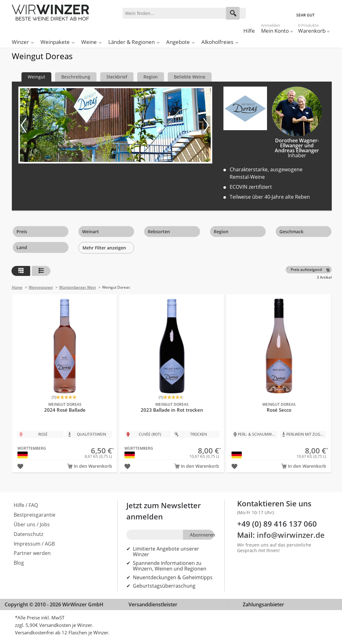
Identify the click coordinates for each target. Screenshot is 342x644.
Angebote (178, 42)
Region (221, 232)
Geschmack (291, 232)
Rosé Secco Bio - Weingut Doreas (279, 376)
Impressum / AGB (34, 544)
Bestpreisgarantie (35, 515)
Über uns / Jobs (32, 524)
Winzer (20, 42)
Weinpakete (55, 42)
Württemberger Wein (77, 287)
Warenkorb (312, 29)
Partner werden (32, 553)
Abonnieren (202, 535)
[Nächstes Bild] (206, 125)
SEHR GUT (305, 15)
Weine (89, 42)
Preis (22, 232)
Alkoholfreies (217, 42)
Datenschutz (28, 534)
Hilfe (249, 31)
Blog (19, 563)
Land (22, 247)
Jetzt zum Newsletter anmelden (164, 511)
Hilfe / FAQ (26, 505)
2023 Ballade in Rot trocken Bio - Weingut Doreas (172, 376)
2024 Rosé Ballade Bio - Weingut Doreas (65, 376)
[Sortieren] (310, 270)
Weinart (91, 232)
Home (17, 287)
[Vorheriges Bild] (25, 125)
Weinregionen (41, 287)
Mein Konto (275, 29)
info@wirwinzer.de (291, 535)
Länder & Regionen (131, 42)
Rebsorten (159, 232)
